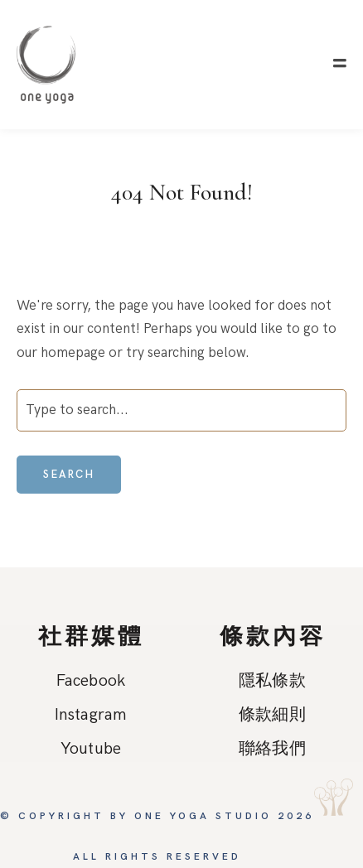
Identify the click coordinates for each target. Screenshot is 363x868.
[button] (340, 64)
